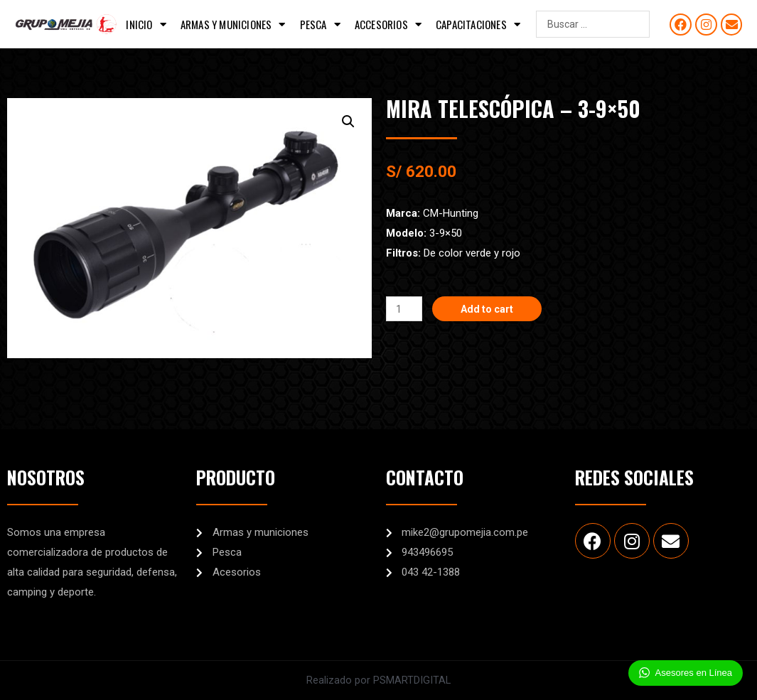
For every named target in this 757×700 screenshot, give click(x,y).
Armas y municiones (233, 25)
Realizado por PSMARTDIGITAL (379, 680)
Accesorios (388, 25)
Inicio (146, 25)
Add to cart (491, 308)
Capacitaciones (478, 25)
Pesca (320, 25)
